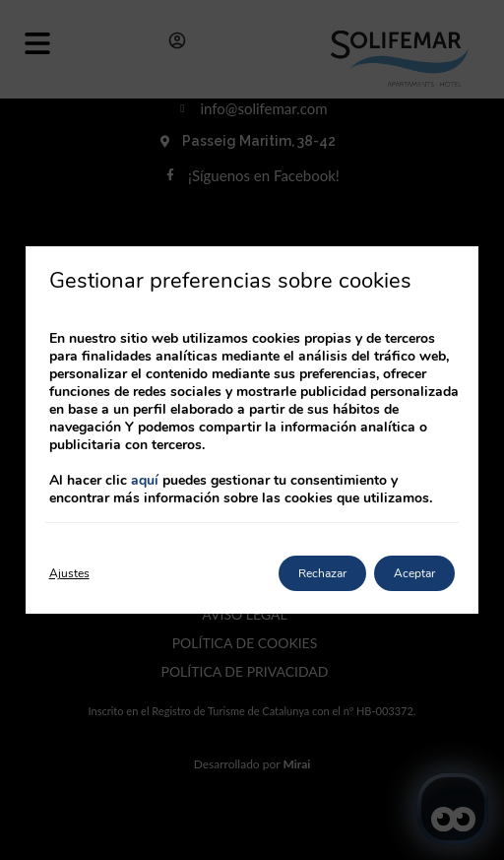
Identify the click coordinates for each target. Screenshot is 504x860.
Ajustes (69, 573)
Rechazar (322, 573)
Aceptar (414, 573)
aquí (145, 480)
